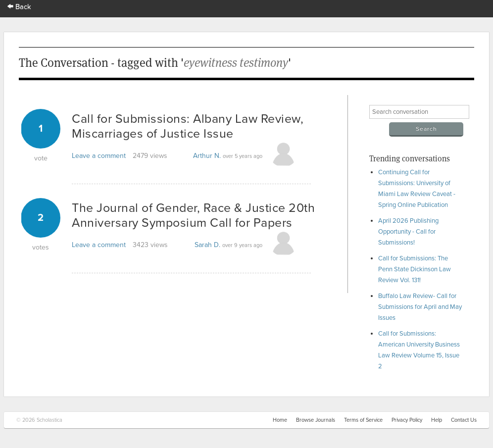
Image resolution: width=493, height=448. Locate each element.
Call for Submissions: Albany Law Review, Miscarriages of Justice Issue (188, 126)
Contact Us (464, 420)
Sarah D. (207, 245)
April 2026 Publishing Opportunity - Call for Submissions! (408, 232)
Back (19, 7)
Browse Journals (316, 420)
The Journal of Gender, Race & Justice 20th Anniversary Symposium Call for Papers (193, 215)
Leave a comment (99, 156)
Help (437, 420)
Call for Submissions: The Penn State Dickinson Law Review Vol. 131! (415, 269)
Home (280, 420)
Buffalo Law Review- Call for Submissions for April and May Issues (420, 307)
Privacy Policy (407, 420)
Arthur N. (207, 156)
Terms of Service (363, 420)
